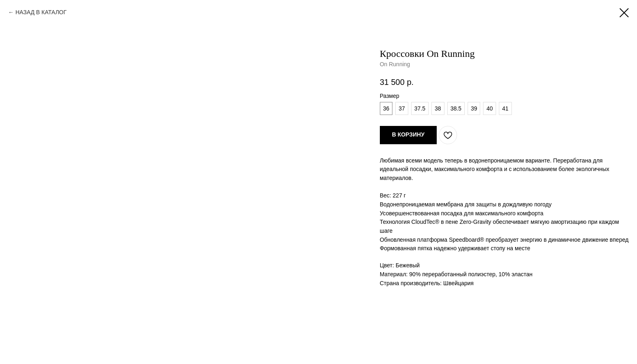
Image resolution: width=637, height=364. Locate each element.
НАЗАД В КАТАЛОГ (41, 12)
